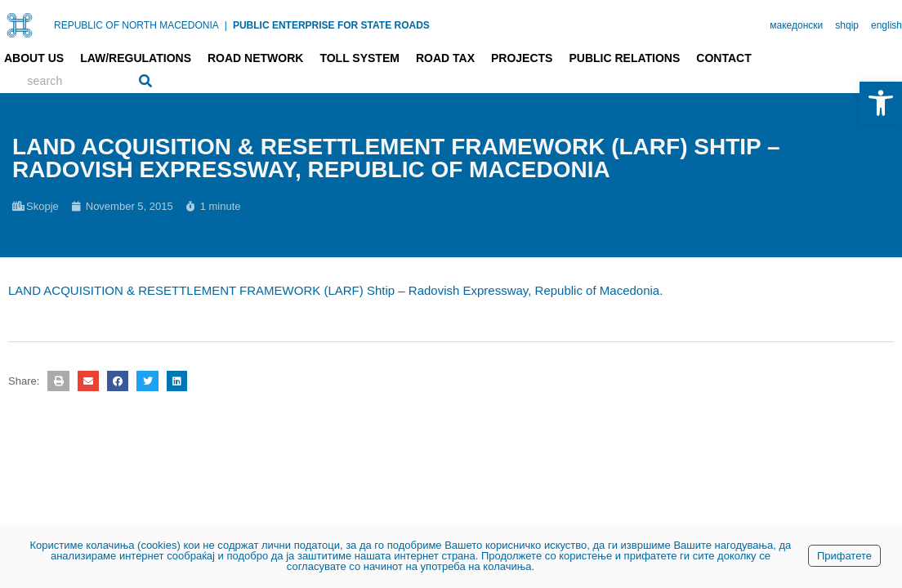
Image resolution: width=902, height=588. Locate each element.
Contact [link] (723, 58)
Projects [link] (522, 58)
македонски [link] (796, 25)
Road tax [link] (445, 58)
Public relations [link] (624, 58)
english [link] (886, 25)
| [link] (226, 25)
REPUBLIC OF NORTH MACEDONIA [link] (136, 25)
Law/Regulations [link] (136, 58)
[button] (58, 381)
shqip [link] (847, 25)
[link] (881, 103)
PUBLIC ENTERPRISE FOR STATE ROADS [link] (331, 25)
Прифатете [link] (844, 556)
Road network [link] (255, 58)
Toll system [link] (359, 58)
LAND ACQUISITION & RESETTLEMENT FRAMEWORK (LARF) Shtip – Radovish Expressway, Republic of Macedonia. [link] (335, 290)
